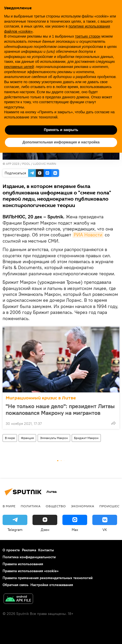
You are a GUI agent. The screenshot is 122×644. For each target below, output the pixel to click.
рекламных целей (19, 67)
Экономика (83, 506)
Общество (56, 506)
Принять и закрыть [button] (61, 130)
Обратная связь (15, 585)
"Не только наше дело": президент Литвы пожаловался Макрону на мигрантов (60, 409)
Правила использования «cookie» (31, 571)
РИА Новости (88, 235)
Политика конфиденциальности (29, 557)
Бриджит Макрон (86, 438)
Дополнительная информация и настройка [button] (61, 142)
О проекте (11, 550)
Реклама (29, 550)
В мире (10, 438)
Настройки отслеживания (52, 585)
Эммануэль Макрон (54, 438)
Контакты (46, 550)
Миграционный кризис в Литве (41, 398)
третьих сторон (88, 36)
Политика (31, 506)
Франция (27, 438)
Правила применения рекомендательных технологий (48, 578)
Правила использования (23, 564)
